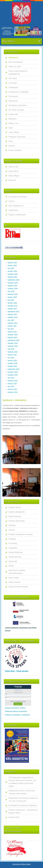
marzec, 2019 (12, 265)
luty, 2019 (11, 268)
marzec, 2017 (12, 326)
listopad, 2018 (12, 277)
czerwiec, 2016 (13, 346)
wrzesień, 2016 (13, 343)
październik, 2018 (14, 280)
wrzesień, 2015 (13, 372)
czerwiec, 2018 (13, 288)
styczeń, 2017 (12, 332)
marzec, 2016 (12, 355)
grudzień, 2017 (13, 306)
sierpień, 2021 (12, 262)
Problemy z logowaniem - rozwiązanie (17, 715)
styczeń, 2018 (12, 303)
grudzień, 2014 (13, 392)
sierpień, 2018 (12, 285)
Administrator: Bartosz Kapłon (21, 864)
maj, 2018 (11, 291)
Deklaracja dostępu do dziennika (16, 711)
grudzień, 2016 (13, 334)
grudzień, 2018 (13, 274)
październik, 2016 (14, 340)
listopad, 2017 (12, 309)
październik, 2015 (14, 369)
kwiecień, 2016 (13, 352)
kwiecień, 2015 (13, 380)
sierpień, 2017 (12, 314)
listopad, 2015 (12, 366)
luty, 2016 (11, 357)
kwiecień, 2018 (13, 294)
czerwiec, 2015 (13, 375)
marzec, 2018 (12, 297)
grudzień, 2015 (13, 363)
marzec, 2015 (12, 383)
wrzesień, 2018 (13, 283)
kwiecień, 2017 (13, 323)
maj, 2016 (11, 349)
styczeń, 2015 (12, 389)
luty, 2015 (11, 386)
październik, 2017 (14, 311)
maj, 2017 (11, 320)
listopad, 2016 (12, 337)
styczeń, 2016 (12, 360)
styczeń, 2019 (12, 271)
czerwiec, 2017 (13, 317)
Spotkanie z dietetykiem (15, 400)
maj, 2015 (11, 378)
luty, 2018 (11, 300)
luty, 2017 (11, 329)
